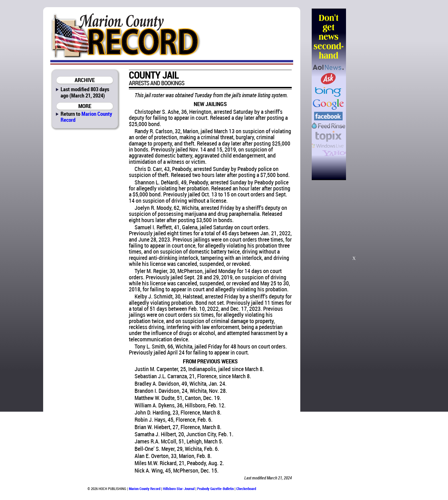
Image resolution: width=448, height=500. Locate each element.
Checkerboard (246, 489)
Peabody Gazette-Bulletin (215, 489)
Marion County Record (86, 117)
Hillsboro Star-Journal (179, 489)
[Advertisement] (375, 94)
